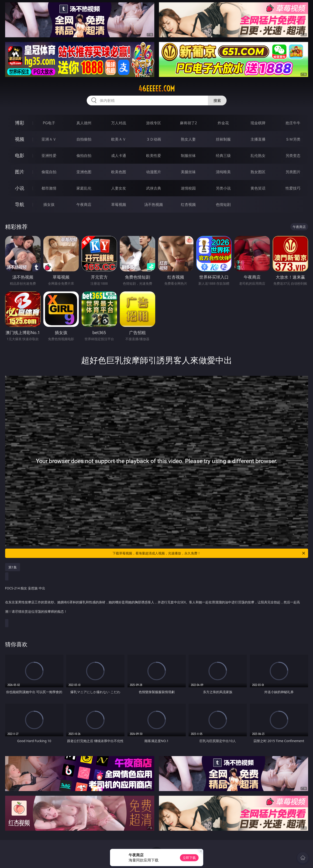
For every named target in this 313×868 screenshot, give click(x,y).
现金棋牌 (258, 123)
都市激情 (49, 188)
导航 (20, 204)
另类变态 (293, 156)
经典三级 (223, 156)
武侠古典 (154, 188)
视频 (20, 139)
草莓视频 (119, 204)
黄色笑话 (258, 188)
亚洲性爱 (49, 156)
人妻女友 (119, 188)
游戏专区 (154, 123)
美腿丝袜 (188, 172)
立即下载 (189, 858)
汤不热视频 (154, 204)
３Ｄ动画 (154, 139)
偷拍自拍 (84, 156)
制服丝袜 (188, 156)
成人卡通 (119, 156)
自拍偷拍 (84, 139)
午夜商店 (84, 204)
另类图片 (293, 172)
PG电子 (49, 123)
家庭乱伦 (84, 188)
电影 (20, 155)
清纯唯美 (223, 172)
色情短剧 (223, 204)
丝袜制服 (223, 139)
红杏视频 (188, 204)
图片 (20, 172)
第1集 (13, 567)
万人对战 (119, 123)
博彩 (20, 123)
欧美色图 (119, 172)
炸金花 (223, 123)
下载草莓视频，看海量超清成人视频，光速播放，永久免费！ (209, 553)
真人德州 (84, 123)
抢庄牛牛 (293, 123)
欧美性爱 (154, 156)
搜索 (217, 100)
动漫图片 (154, 172)
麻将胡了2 (188, 123)
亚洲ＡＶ (49, 139)
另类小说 (223, 188)
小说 (20, 188)
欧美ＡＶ (119, 139)
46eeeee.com (157, 89)
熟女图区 (258, 172)
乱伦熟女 (258, 156)
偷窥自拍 (49, 172)
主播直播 (258, 139)
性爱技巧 (293, 188)
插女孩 (49, 204)
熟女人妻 (188, 139)
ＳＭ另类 (293, 139)
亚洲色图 (84, 172)
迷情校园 (188, 188)
